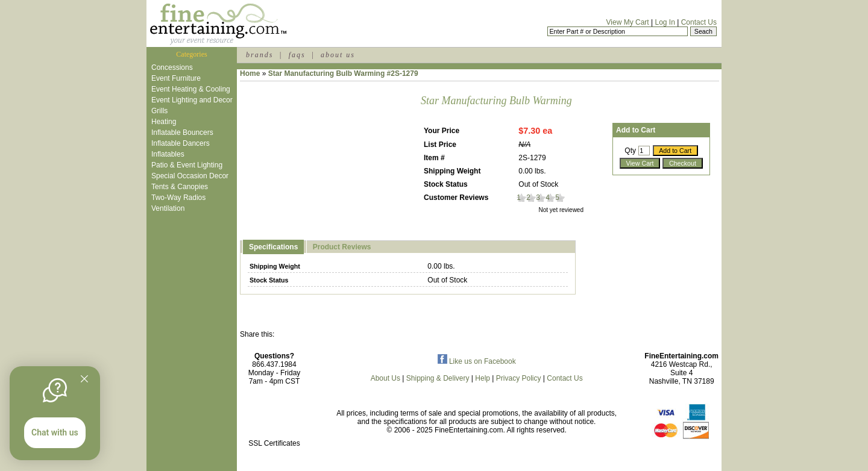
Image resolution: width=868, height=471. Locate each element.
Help (483, 378)
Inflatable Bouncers (182, 133)
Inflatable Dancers (181, 143)
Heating (164, 122)
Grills (159, 111)
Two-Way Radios (178, 198)
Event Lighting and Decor (192, 100)
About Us (385, 378)
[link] (274, 418)
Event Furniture (176, 78)
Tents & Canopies (180, 187)
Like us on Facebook (477, 361)
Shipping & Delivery (438, 378)
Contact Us (699, 22)
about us (338, 55)
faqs (297, 55)
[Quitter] (84, 379)
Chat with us (55, 432)
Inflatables (168, 154)
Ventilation (168, 208)
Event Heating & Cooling (191, 89)
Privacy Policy (519, 378)
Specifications (273, 247)
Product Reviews (342, 247)
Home (250, 73)
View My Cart (628, 22)
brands (259, 55)
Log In (665, 22)
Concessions (172, 67)
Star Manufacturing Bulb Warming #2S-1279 (343, 73)
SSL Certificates (274, 443)
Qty (630, 151)
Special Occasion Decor (190, 176)
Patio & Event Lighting (187, 165)
